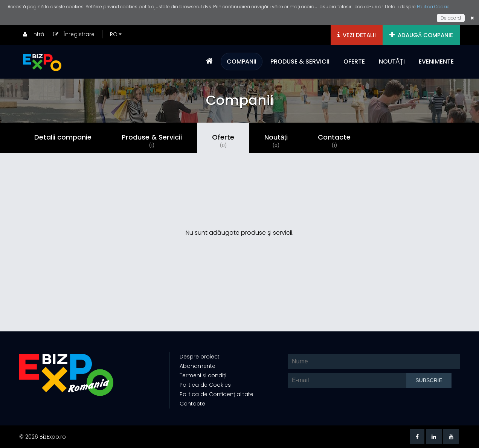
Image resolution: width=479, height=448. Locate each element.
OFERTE (354, 62)
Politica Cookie (433, 7)
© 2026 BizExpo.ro (43, 437)
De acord (451, 18)
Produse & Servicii (152, 141)
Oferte (223, 141)
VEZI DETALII (357, 35)
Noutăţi (276, 141)
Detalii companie (63, 137)
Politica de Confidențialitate (217, 394)
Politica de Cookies (205, 385)
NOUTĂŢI (392, 62)
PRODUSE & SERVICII (300, 62)
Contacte (334, 141)
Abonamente (198, 366)
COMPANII (242, 62)
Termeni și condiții (204, 375)
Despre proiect (200, 357)
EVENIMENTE (436, 62)
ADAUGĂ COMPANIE (421, 35)
